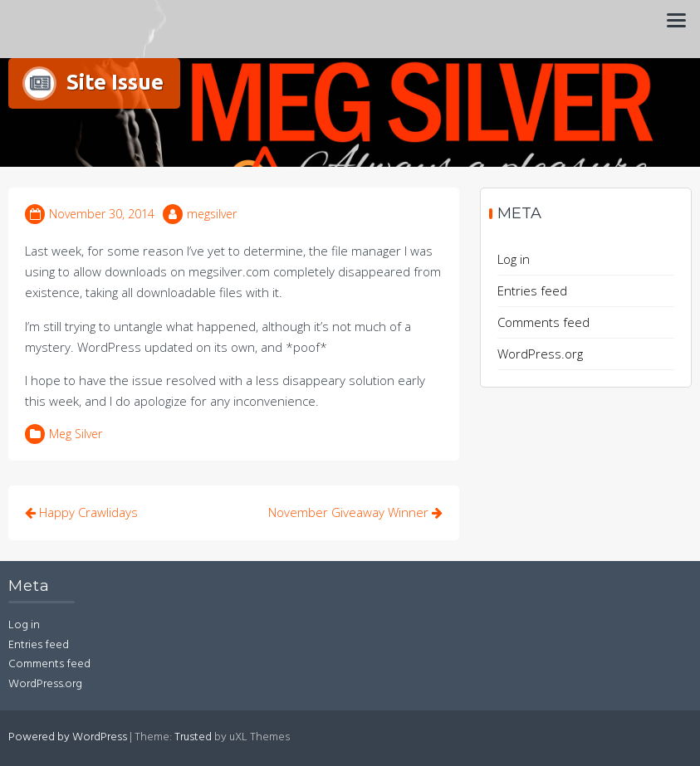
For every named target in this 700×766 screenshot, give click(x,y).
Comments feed (543, 322)
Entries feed (532, 290)
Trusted (193, 737)
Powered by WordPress (68, 737)
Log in (514, 259)
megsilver (212, 214)
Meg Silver (76, 434)
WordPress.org (540, 354)
